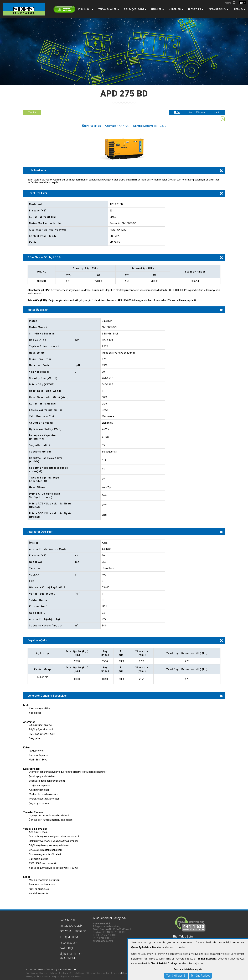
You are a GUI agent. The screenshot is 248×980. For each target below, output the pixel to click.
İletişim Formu (69, 937)
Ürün (177, 112)
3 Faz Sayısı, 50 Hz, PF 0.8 (44, 257)
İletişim (239, 9)
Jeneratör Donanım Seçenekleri (48, 696)
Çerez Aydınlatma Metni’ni (146, 947)
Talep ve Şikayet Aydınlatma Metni (67, 977)
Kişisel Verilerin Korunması (109, 973)
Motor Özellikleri (38, 310)
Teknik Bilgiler (109, 9)
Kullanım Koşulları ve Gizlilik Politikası (67, 973)
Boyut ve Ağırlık (37, 640)
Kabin (217, 112)
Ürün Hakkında (37, 170)
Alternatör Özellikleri (40, 532)
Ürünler (157, 9)
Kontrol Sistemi (197, 112)
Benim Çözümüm (135, 9)
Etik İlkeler (90, 973)
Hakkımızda (67, 920)
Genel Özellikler (37, 193)
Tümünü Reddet (200, 976)
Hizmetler (196, 9)
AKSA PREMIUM (218, 9)
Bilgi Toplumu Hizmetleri (37, 973)
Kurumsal (86, 9)
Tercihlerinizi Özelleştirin (188, 969)
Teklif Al (32, 112)
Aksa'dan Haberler (73, 931)
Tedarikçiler (68, 943)
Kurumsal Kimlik (71, 926)
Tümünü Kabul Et (176, 976)
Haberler (176, 9)
